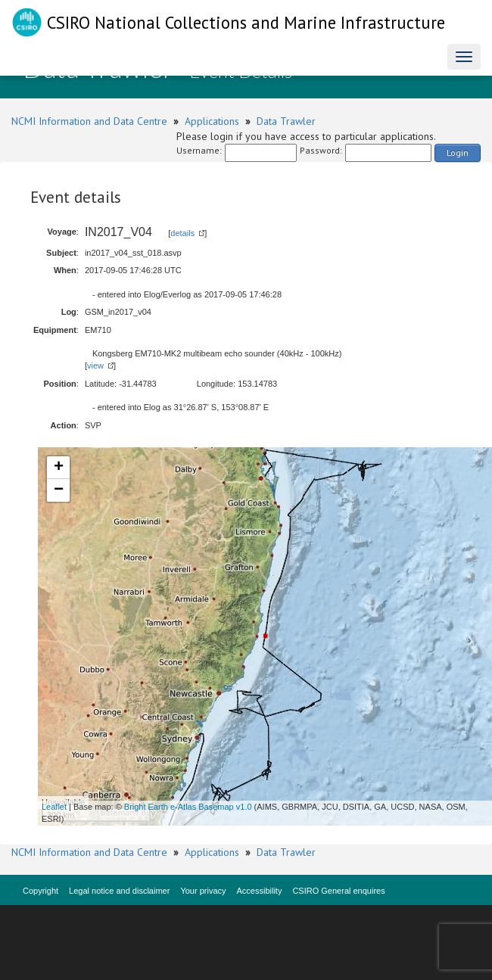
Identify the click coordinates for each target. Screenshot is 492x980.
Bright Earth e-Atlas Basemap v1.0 (188, 807)
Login (458, 152)
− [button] (59, 490)
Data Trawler (286, 121)
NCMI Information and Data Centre (89, 121)
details (182, 233)
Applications (212, 121)
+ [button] (59, 468)
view (95, 366)
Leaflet (54, 807)
